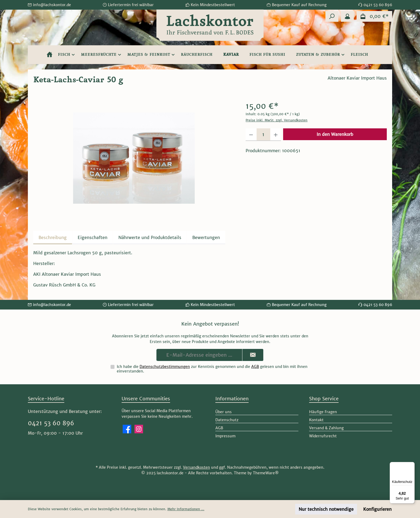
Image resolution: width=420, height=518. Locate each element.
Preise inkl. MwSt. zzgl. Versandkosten (277, 120)
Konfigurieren (377, 509)
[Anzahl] (263, 135)
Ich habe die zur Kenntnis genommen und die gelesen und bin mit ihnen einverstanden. (212, 369)
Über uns (224, 412)
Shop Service (324, 399)
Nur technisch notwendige (326, 509)
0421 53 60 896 (51, 423)
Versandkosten (196, 467)
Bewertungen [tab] (206, 237)
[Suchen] (332, 16)
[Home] (50, 55)
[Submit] (253, 355)
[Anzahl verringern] (251, 135)
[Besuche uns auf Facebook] (127, 429)
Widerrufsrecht (323, 436)
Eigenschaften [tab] (93, 237)
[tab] (53, 237)
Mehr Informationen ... (186, 509)
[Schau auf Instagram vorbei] (139, 429)
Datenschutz (227, 420)
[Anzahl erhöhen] (276, 135)
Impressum (225, 436)
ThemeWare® (266, 473)
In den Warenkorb (335, 134)
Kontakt (316, 420)
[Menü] (411, 465)
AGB (255, 367)
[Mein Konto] (347, 16)
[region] (134, 158)
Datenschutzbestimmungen (165, 367)
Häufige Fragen (323, 412)
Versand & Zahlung (326, 428)
